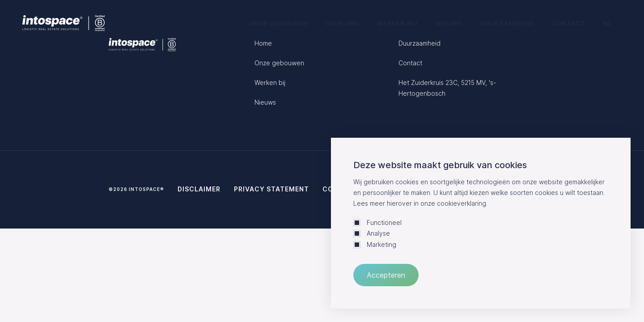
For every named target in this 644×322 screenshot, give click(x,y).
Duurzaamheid (507, 23)
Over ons (342, 23)
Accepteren (386, 275)
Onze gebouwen (278, 23)
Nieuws (449, 23)
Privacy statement (271, 189)
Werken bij (397, 23)
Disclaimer (199, 189)
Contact (569, 23)
